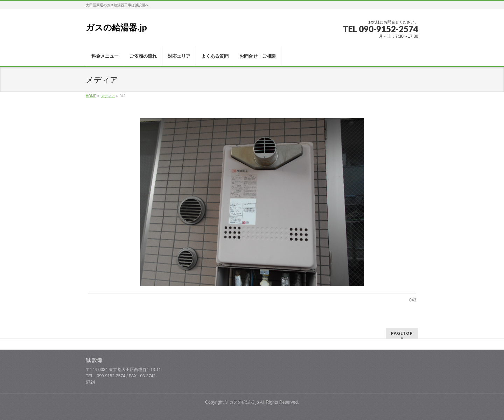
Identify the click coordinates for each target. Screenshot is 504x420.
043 (413, 300)
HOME (91, 96)
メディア (108, 96)
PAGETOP (402, 333)
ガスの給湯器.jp (116, 27)
